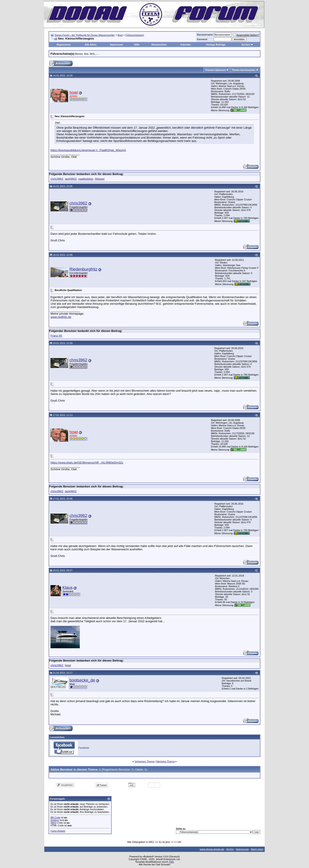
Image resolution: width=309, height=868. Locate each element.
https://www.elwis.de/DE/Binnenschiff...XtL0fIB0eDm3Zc (87, 463)
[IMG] (53, 823)
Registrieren (64, 45)
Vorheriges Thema (144, 761)
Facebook (84, 748)
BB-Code (55, 817)
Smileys (55, 820)
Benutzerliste (159, 45)
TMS (171, 862)
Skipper (100, 179)
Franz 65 (56, 336)
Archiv (230, 849)
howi (68, 665)
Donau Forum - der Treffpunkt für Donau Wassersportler (85, 35)
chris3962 (57, 179)
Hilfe (137, 45)
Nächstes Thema (165, 761)
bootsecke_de (82, 680)
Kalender (186, 45)
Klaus (68, 587)
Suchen (246, 45)
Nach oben (257, 849)
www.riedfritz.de (61, 317)
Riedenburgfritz (83, 269)
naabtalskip (86, 179)
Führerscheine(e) (135, 35)
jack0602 (71, 179)
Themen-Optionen (215, 70)
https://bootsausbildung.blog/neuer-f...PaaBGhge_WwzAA (88, 150)
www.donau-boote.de (212, 849)
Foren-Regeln (58, 831)
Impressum (116, 45)
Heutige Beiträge (216, 45)
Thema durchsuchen (244, 70)
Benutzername (205, 35)
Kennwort (202, 39)
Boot (120, 35)
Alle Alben (90, 45)
